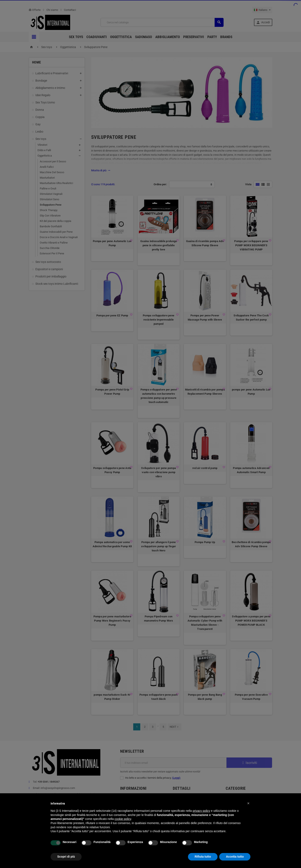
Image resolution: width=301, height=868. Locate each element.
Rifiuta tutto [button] (203, 857)
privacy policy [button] (201, 811)
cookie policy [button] (123, 819)
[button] (248, 803)
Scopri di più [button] (66, 857)
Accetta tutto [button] (235, 857)
